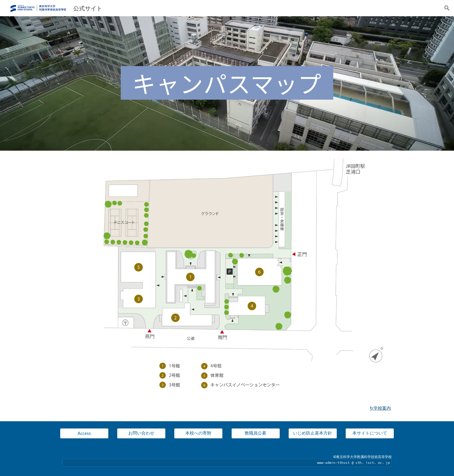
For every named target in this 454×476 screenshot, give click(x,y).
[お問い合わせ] (141, 433)
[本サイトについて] (370, 433)
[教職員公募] (256, 433)
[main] (227, 83)
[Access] (84, 433)
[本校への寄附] (198, 433)
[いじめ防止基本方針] (313, 433)
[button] (447, 8)
